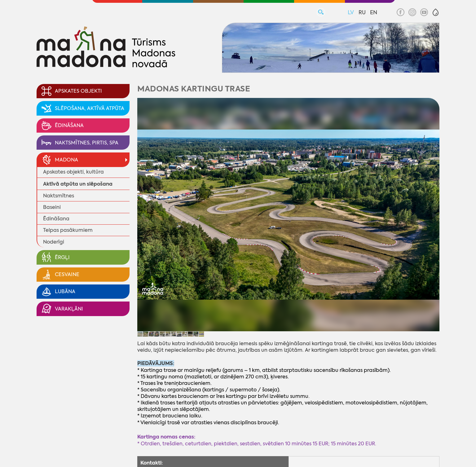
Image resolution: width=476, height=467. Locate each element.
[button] (436, 12)
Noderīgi (54, 242)
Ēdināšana (56, 219)
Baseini (52, 207)
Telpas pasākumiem (68, 230)
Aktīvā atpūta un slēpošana (78, 184)
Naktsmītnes (59, 196)
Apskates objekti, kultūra (73, 172)
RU (362, 12)
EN (374, 12)
